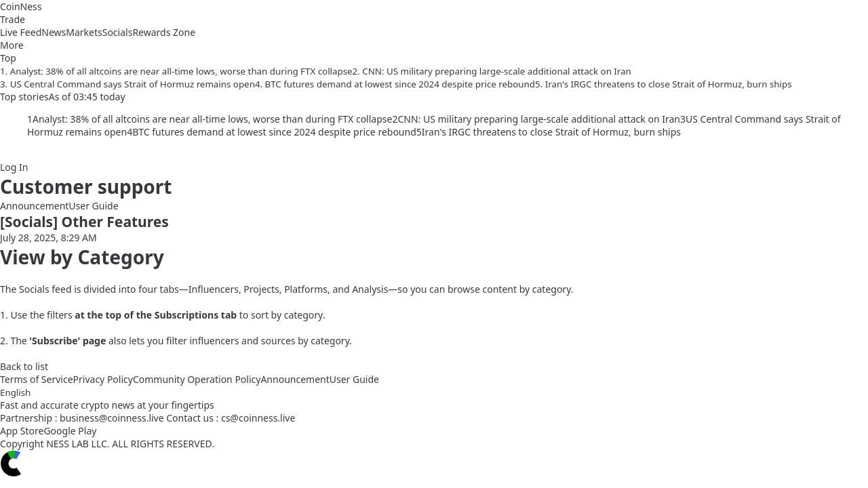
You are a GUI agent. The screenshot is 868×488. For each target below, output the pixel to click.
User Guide (93, 206)
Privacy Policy (103, 379)
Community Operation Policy (197, 379)
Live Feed (21, 32)
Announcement (34, 206)
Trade (13, 19)
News (54, 32)
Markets (84, 32)
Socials (118, 32)
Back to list (24, 366)
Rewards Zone (164, 32)
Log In (14, 167)
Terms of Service (37, 379)
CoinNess (21, 6)
